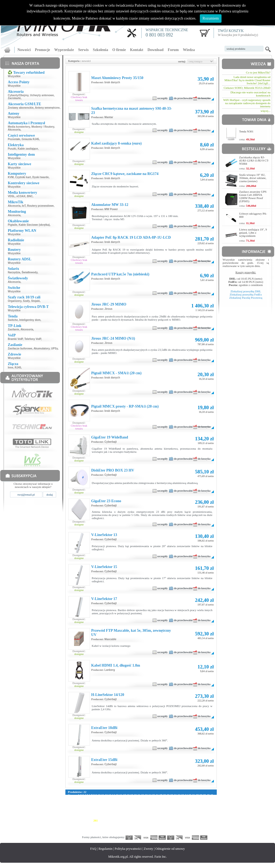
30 (172, 795)
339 (208, 827)
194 (182, 811)
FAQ (93, 849)
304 (172, 824)
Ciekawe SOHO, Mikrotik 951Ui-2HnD (247, 88)
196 (193, 811)
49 (95, 798)
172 (70, 811)
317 (96, 827)
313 (75, 827)
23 (146, 795)
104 (156, 801)
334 (182, 827)
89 (95, 801)
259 (85, 820)
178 (101, 811)
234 (101, 817)
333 (177, 827)
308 (193, 824)
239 (126, 817)
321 (116, 827)
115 (211, 801)
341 (75, 830)
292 (111, 824)
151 (106, 808)
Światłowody (30, 272)
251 (187, 817)
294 (121, 824)
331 (167, 827)
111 (191, 801)
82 (69, 801)
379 (126, 833)
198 (203, 811)
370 (80, 833)
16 (121, 795)
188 (152, 811)
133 (156, 805)
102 (146, 801)
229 (75, 817)
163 (167, 808)
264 (111, 820)
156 (131, 808)
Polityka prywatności (128, 849)
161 (157, 808)
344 (91, 830)
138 (182, 805)
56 (120, 798)
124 (110, 805)
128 (131, 805)
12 (106, 795)
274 (162, 820)
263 (106, 820)
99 (131, 801)
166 (182, 808)
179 (106, 811)
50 (99, 798)
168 (193, 808)
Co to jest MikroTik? (258, 72)
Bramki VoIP (15, 339)
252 (193, 817)
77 (197, 798)
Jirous (109, 309)
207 (106, 814)
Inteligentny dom (30, 320)
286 (80, 824)
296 (131, 824)
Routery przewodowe (40, 206)
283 (208, 820)
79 (204, 798)
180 (111, 811)
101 (141, 801)
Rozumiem (211, 18)
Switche (13, 320)
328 (152, 827)
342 (80, 830)
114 (206, 801)
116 (70, 805)
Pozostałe (14, 139)
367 (208, 830)
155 (126, 808)
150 (101, 808)
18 (128, 795)
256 (70, 820)
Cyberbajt (111, 442)
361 (177, 830)
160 (152, 808)
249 (177, 817)
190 (162, 811)
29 (168, 795)
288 (91, 824)
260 (91, 820)
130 (141, 805)
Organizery (15, 301)
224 (192, 814)
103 (151, 801)
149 (96, 808)
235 (106, 817)
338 (203, 827)
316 (91, 827)
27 (161, 795)
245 (157, 817)
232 (91, 817)
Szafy (26, 301)
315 (85, 827)
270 (141, 820)
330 (162, 827)
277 (177, 820)
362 (182, 830)
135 (166, 805)
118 (80, 805)
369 (75, 833)
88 (91, 801)
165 (177, 808)
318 (101, 827)
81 (211, 798)
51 (102, 798)
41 (212, 795)
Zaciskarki (14, 98)
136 (171, 805)
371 (85, 833)
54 (113, 798)
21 (139, 795)
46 (84, 798)
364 (193, 830)
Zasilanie (13, 329)
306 (182, 824)
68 (164, 798)
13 (110, 795)
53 (109, 798)
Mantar (109, 117)
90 (99, 801)
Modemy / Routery (43, 127)
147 (85, 808)
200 (70, 814)
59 (131, 798)
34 (186, 795)
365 (198, 830)
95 (117, 801)
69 (168, 798)
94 (113, 801)
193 (177, 811)
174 (80, 811)
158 (141, 808)
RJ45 (18, 368)
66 (157, 798)
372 (91, 833)
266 (121, 820)
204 (91, 814)
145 (75, 808)
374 (101, 833)
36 (194, 795)
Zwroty (148, 849)
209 (116, 814)
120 (90, 805)
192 (172, 811)
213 (136, 814)
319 (106, 827)
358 (162, 830)
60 (135, 798)
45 (80, 798)
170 (203, 808)
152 (111, 808)
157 (136, 808)
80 (208, 798)
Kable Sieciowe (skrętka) (34, 225)
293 (116, 824)
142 (202, 805)
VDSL (11, 196)
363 (187, 830)
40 (208, 795)
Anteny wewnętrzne (47, 108)
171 (208, 808)
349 (116, 830)
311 (208, 824)
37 (197, 795)
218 (162, 814)
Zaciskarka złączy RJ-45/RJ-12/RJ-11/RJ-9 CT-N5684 (254, 160)
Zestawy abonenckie (21, 108)
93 (109, 801)
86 (84, 801)
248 (172, 817)
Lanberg (110, 670)
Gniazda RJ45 (30, 139)
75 (189, 798)
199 (208, 811)
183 (126, 811)
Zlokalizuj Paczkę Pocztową (246, 298)
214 (141, 814)
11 (103, 795)
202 (80, 814)
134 (161, 805)
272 (152, 820)
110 (187, 801)
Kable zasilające (28, 149)
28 (164, 795)
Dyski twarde (40, 177)
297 (136, 824)
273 (157, 820)
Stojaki (35, 301)
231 (85, 817)
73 (182, 798)
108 (176, 801)
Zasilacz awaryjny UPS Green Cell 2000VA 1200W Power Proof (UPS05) (253, 196)
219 (167, 814)
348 (111, 830)
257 (75, 820)
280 (193, 820)
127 (126, 805)
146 (80, 808)
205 (96, 814)
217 (157, 814)
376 (111, 833)
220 (172, 814)
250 (182, 817)
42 (69, 798)
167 (187, 808)
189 (157, 811)
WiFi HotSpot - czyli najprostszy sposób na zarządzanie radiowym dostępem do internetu (247, 103)
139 (187, 805)
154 (121, 808)
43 (73, 798)
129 (136, 805)
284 (70, 824)
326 (141, 827)
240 (131, 817)
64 (149, 798)
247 (167, 817)
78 (200, 798)
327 (146, 827)
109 (181, 801)
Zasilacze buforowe (20, 348)
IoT (24, 206)
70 (171, 798)
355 (146, 830)
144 (70, 808)
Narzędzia (14, 272)
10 (99, 795)
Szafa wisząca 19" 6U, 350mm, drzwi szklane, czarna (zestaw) (253, 178)
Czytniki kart (23, 177)
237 (116, 817)
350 (121, 830)
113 (201, 801)
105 (161, 801)
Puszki (12, 149)
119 (85, 805)
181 (116, 811)
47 (87, 798)
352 (131, 830)
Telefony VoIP (33, 339)
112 (196, 801)
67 (160, 798)
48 (91, 798)
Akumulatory (42, 348)
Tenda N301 (246, 131)
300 (152, 824)
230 (80, 817)
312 (70, 827)
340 (70, 830)
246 (162, 817)
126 (121, 805)
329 (157, 827)
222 (182, 814)
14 (113, 795)
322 (121, 827)
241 (136, 817)
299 (146, 824)
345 (96, 830)
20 (135, 795)
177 (96, 811)
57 (124, 798)
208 (111, 814)
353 (136, 830)
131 (146, 805)
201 (75, 814)
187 (146, 811)
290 (101, 824)
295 (126, 824)
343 (85, 830)
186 (141, 811)
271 (146, 820)
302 (162, 824)
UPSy (54, 348)
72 (179, 798)
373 (96, 833)
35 (190, 795)
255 (208, 817)
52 (106, 798)
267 (126, 820)
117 (75, 805)
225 (197, 814)
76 (193, 798)
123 (105, 805)
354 (141, 830)
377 (116, 833)
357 (157, 830)
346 (101, 830)
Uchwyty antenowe (42, 95)
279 (187, 820)
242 (141, 817)
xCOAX (21, 196)
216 (152, 814)
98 (128, 801)
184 (131, 811)
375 (106, 833)
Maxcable (111, 639)
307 (187, 824)
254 (203, 817)
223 (187, 814)
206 (101, 814)
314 (80, 827)
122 (100, 805)
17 (124, 795)
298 (141, 824)
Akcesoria (14, 130)
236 (111, 817)
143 (207, 805)
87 (87, 801)
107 (171, 801)
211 (126, 814)
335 (187, 827)
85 (80, 801)
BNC (30, 196)
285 (75, 824)
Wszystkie (14, 76)
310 (203, 824)
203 (85, 814)
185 (136, 811)
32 (179, 795)
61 (139, 798)
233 (96, 817)
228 (70, 817)
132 (151, 805)
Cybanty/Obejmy (18, 95)
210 (121, 814)
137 (176, 805)
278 (182, 820)
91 (102, 801)
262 (101, 820)
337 (198, 827)
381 (136, 833)
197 (198, 811)
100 (136, 801)
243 (146, 817)
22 (143, 795)
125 (115, 805)
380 (131, 833)
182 (121, 811)
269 (136, 820)
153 (116, 808)
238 (121, 817)
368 (70, 833)
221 (177, 814)
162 (162, 808)
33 (182, 795)
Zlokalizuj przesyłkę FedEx (246, 294)
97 (124, 801)
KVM (11, 177)
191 (167, 811)
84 (77, 801)
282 (203, 820)
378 (121, 833)
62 (142, 798)
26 (157, 795)
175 (85, 811)
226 (202, 814)
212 (131, 814)
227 (208, 814)
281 (198, 820)
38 (201, 795)
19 (132, 795)
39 (204, 795)
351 (126, 830)
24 (150, 795)
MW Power (111, 209)
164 (172, 808)
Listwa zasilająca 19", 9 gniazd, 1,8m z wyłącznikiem (253, 233)
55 (117, 798)
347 (106, 830)
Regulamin (105, 849)
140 (192, 805)
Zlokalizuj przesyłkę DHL (246, 291)
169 (198, 808)
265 (116, 820)
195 (187, 811)
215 (146, 814)
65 (153, 798)
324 (131, 827)
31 (175, 795)
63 (146, 798)
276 (172, 820)
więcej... (266, 111)
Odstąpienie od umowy (170, 849)
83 (73, 801)
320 (111, 827)
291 (106, 824)
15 (117, 795)
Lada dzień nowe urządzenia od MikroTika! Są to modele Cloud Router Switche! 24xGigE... (247, 80)
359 (167, 830)
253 (198, 817)
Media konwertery (19, 127)
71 (175, 798)
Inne (10, 368)
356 (152, 830)
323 (126, 827)
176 (91, 811)
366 (203, 830)
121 (95, 805)
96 (120, 801)
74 (186, 798)
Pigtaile (12, 225)
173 (75, 811)
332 (172, 827)
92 (106, 801)
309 (198, 824)
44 (77, 798)
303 (167, 824)
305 (177, 824)
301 (157, 824)
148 (91, 808)
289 (96, 824)
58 (128, 798)
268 (131, 820)
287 (85, 824)
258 (80, 820)
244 (152, 817)
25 (153, 795)
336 (193, 827)
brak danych (112, 82)
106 (166, 801)
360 (172, 830)
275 (167, 820)
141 (197, 805)
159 (146, 808)
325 (136, 827)
